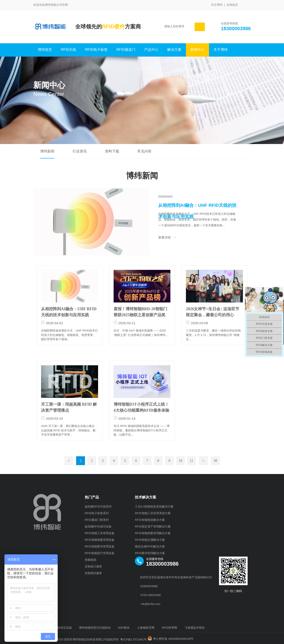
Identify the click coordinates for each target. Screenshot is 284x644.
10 (180, 461)
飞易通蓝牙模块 (195, 628)
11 (191, 461)
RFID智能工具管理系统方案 (153, 513)
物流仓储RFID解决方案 (150, 546)
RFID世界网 (169, 628)
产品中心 (151, 50)
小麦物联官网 (146, 628)
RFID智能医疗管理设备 (100, 553)
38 (215, 461)
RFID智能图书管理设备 (100, 546)
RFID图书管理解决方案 (150, 553)
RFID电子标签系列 (97, 513)
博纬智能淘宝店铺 (60, 628)
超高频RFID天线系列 (98, 507)
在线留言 (232, 5)
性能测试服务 (93, 573)
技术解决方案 (146, 497)
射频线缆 (91, 560)
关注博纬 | (219, 5)
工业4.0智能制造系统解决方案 (154, 507)
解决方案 (174, 50)
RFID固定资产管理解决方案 (153, 526)
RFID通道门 (126, 50)
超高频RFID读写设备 (98, 526)
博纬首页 (45, 50)
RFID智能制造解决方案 (150, 520)
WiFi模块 (124, 628)
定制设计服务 (93, 566)
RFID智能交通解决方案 (150, 540)
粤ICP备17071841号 (133, 639)
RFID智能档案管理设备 (100, 540)
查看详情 (167, 237)
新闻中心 (197, 50)
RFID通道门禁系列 (97, 520)
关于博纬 (221, 50)
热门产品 (92, 497)
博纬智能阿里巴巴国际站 (95, 628)
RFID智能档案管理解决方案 (153, 533)
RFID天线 (68, 50)
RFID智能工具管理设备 (100, 533)
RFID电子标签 (96, 50)
